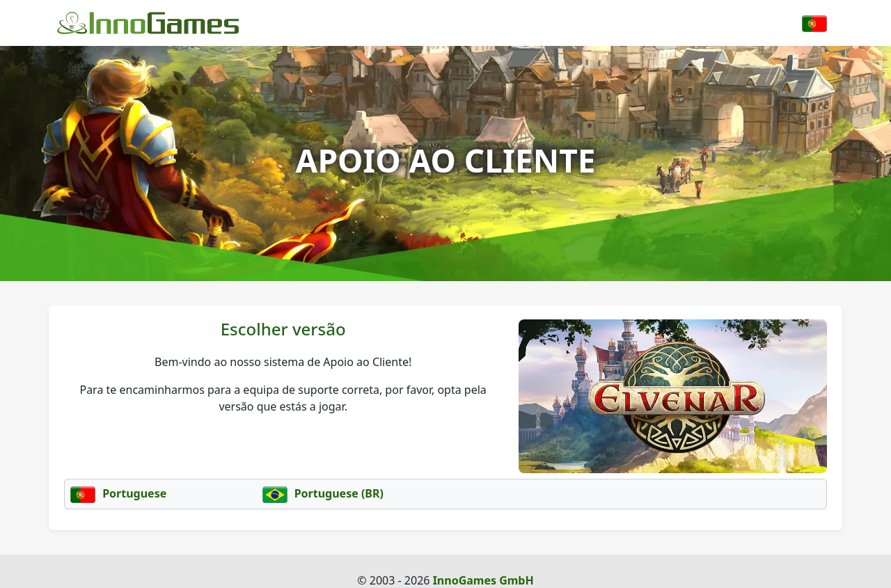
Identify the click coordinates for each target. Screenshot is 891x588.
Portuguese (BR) (323, 493)
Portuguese (118, 493)
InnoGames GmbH (483, 580)
